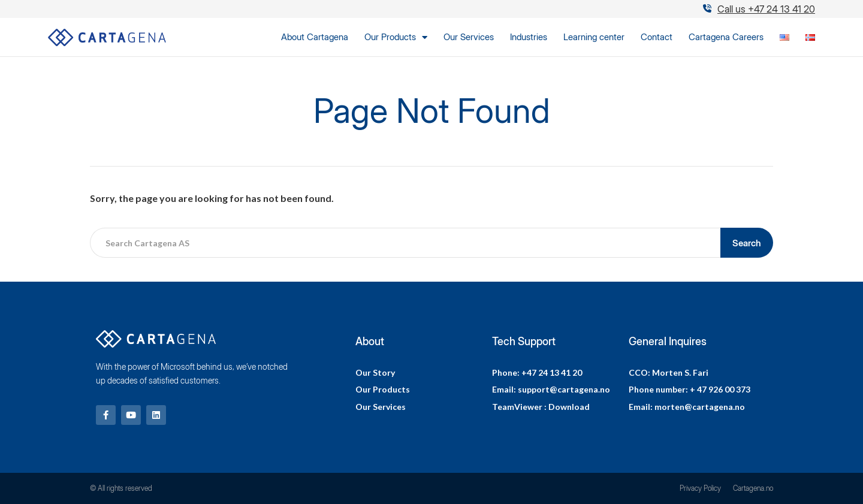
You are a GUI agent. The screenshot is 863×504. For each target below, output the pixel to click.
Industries (529, 37)
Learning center (594, 37)
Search (747, 243)
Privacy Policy (700, 488)
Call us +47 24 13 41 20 (766, 9)
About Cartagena (315, 37)
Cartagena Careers (726, 37)
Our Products (396, 37)
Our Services (469, 37)
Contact (657, 37)
